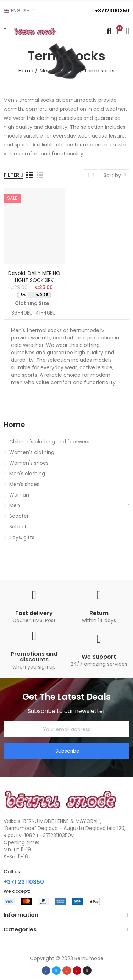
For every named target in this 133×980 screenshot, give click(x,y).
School (18, 527)
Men (15, 505)
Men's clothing (27, 474)
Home (14, 425)
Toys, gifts (22, 537)
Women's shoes (29, 463)
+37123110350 (112, 11)
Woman (19, 495)
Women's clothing (32, 452)
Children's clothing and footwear (50, 442)
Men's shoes (24, 484)
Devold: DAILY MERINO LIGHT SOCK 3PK (34, 277)
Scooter (19, 516)
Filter (11, 175)
